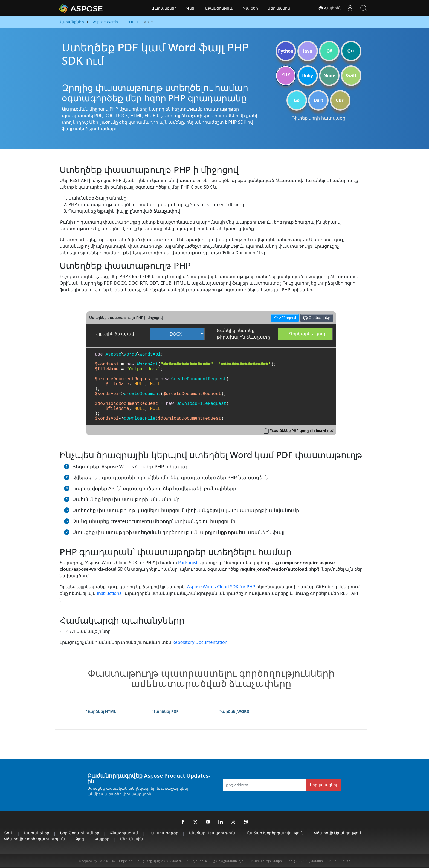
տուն (9, 833)
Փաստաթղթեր (163, 833)
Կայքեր (250, 8)
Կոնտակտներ (339, 861)
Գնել (191, 8)
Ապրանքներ (164, 8)
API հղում (284, 317)
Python (286, 51)
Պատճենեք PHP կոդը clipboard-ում (302, 431)
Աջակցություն (219, 8)
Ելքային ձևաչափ (116, 334)
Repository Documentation (200, 642)
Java (308, 51)
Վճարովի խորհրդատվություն (34, 839)
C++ (351, 51)
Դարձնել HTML (101, 711)
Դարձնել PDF (165, 711)
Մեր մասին (279, 8)
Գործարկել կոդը (308, 334)
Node (330, 76)
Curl (340, 100)
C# (330, 51)
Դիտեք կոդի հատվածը (318, 118)
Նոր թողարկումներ (80, 833)
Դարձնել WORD (234, 711)
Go (297, 100)
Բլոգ (80, 839)
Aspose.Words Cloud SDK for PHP (221, 587)
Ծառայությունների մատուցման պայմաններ (287, 861)
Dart (318, 100)
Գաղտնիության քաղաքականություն (217, 861)
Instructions (109, 593)
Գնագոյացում (124, 833)
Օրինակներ (317, 318)
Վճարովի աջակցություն (338, 833)
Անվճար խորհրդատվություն (275, 833)
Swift (351, 76)
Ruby (308, 76)
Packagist (188, 563)
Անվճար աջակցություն (212, 833)
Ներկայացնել (323, 785)
